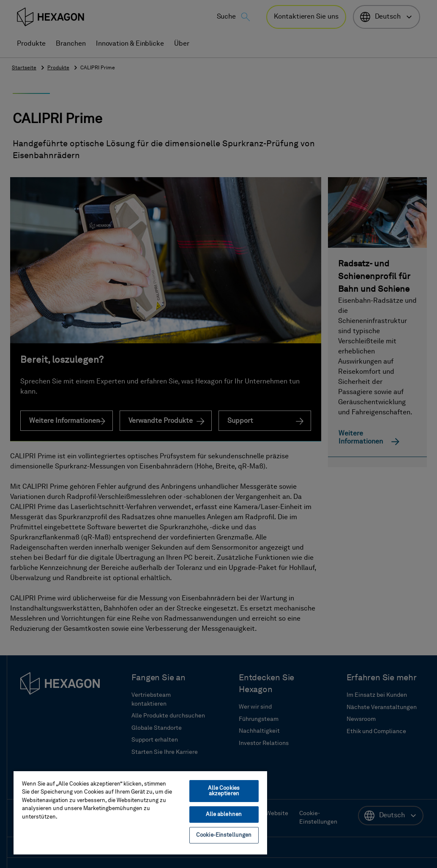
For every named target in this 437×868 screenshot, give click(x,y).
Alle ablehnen (224, 815)
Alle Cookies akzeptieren (224, 791)
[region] (140, 812)
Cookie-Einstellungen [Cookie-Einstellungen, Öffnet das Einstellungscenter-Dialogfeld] (224, 835)
